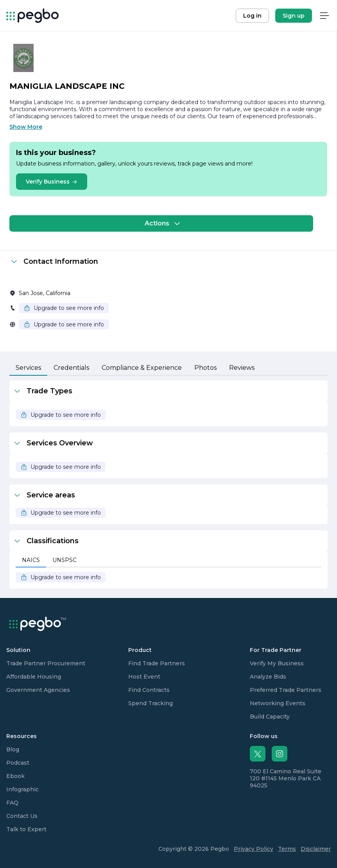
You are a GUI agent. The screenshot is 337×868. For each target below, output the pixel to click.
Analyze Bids (268, 677)
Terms (287, 849)
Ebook (15, 776)
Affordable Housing (34, 677)
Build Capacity (270, 717)
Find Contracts (149, 690)
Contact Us (22, 816)
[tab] (28, 368)
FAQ (12, 803)
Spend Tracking (151, 703)
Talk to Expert (26, 829)
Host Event (144, 677)
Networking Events (278, 703)
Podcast (18, 763)
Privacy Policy (254, 849)
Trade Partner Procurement (46, 663)
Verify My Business (277, 663)
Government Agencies (38, 690)
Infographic (22, 789)
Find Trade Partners (157, 663)
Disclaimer (316, 849)
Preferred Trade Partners (286, 690)
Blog (13, 749)
